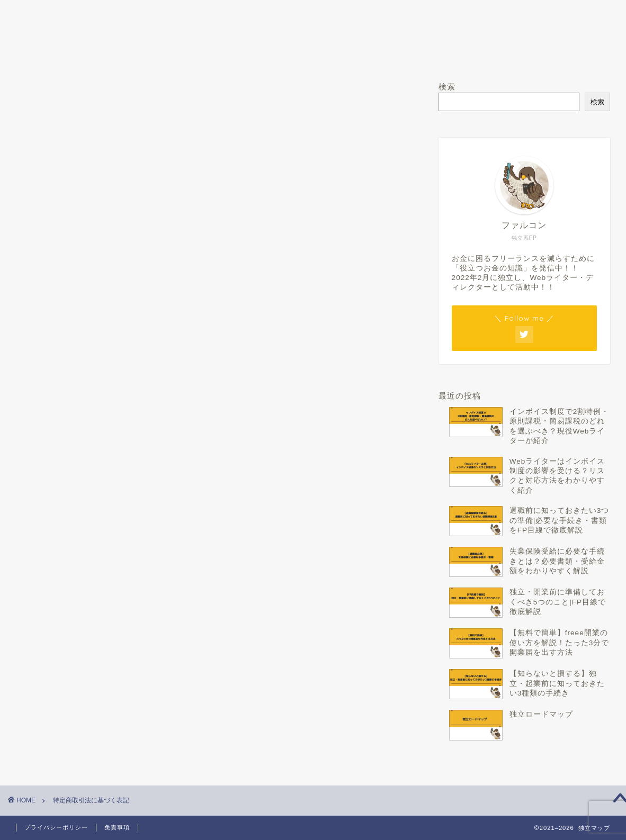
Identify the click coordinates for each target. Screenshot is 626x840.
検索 (447, 87)
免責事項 (117, 827)
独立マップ (313, 20)
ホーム (122, 54)
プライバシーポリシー (56, 827)
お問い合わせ (505, 54)
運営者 (249, 54)
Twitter (377, 54)
